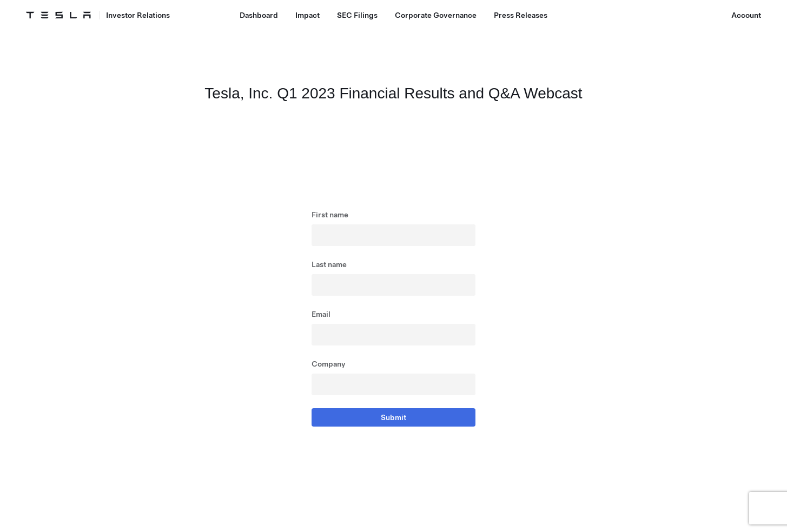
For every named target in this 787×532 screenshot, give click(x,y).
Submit (393, 417)
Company (329, 364)
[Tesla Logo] (58, 15)
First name (330, 215)
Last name (329, 264)
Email (321, 314)
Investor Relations (138, 15)
